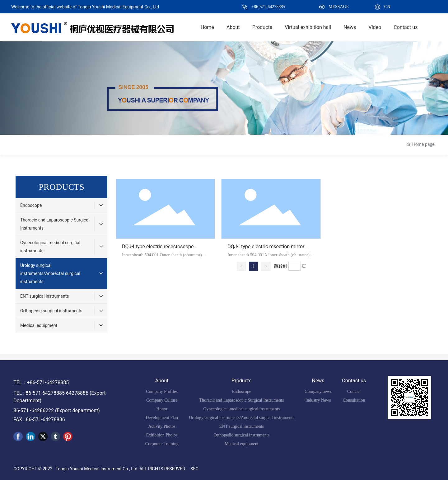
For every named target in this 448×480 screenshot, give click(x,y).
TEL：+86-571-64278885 (41, 382)
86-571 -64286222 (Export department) (57, 410)
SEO (194, 469)
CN (387, 7)
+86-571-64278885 (268, 7)
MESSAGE (339, 7)
